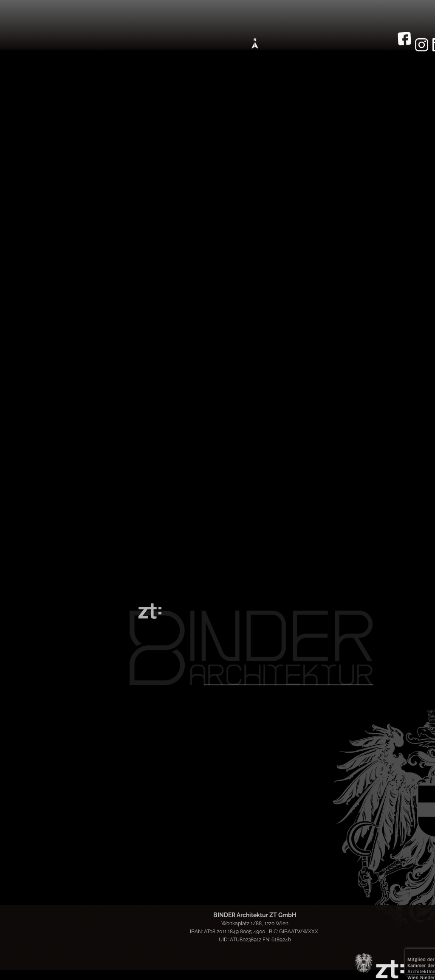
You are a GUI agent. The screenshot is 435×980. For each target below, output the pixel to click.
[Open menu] (255, 43)
